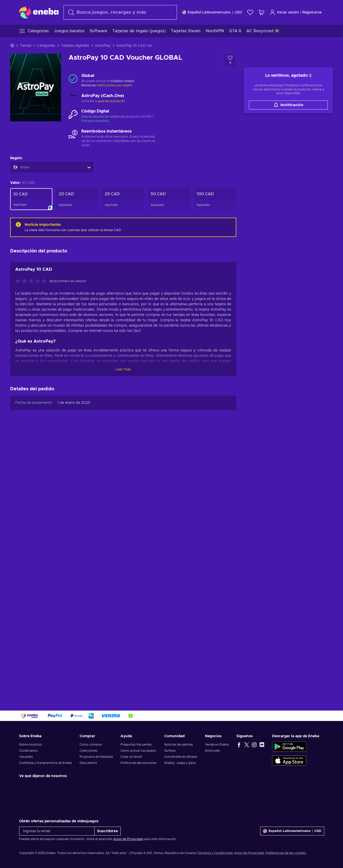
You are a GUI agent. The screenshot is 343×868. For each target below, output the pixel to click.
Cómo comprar (91, 745)
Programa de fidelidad (96, 757)
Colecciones (89, 751)
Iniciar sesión (284, 12)
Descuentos (88, 763)
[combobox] (120, 12)
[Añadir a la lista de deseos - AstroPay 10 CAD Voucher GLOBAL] (230, 62)
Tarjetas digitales (75, 46)
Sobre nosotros (31, 745)
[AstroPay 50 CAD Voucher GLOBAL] (169, 199)
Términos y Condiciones (215, 853)
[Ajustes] (212, 12)
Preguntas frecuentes (136, 745)
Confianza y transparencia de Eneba (46, 763)
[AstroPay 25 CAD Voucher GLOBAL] (123, 199)
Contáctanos (28, 751)
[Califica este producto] (32, 281)
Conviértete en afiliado (181, 757)
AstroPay (103, 46)
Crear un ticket (131, 757)
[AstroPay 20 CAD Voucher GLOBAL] (77, 199)
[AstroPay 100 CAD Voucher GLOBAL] (215, 199)
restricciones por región (114, 85)
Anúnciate (212, 751)
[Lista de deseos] (250, 12)
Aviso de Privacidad (128, 839)
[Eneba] (39, 12)
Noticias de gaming (178, 745)
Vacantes (26, 757)
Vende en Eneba (217, 745)
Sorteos (170, 751)
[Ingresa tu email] (57, 831)
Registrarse (312, 12)
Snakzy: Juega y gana (180, 763)
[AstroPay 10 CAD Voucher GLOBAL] (31, 199)
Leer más (123, 369)
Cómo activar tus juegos (138, 751)
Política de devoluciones (139, 763)
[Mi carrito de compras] (261, 12)
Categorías (46, 46)
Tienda (26, 46)
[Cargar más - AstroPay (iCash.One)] (73, 99)
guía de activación (112, 101)
